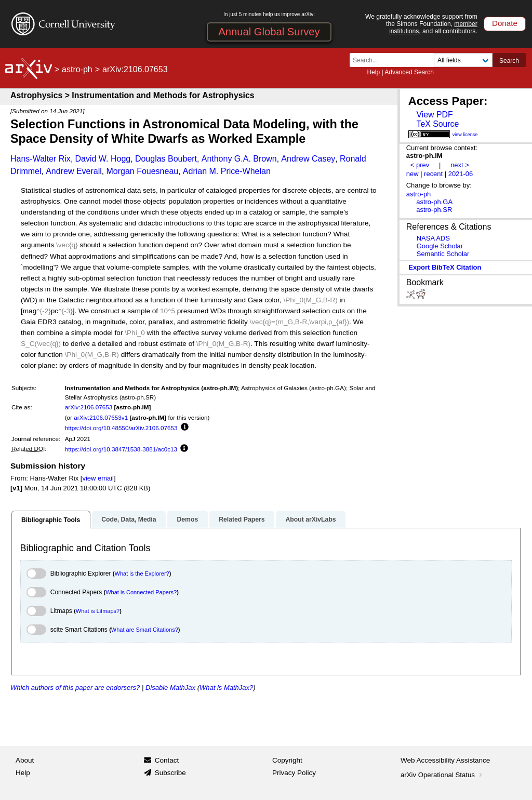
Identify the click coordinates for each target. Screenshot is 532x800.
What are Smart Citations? (145, 630)
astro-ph (77, 69)
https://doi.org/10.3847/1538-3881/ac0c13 (121, 449)
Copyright (287, 760)
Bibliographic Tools (51, 520)
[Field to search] (463, 60)
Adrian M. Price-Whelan (227, 171)
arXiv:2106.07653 (89, 407)
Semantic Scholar (443, 254)
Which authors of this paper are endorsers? (75, 688)
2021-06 (461, 174)
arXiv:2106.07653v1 (101, 417)
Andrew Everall (74, 171)
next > (460, 165)
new (413, 174)
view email (98, 478)
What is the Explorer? (142, 574)
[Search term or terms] (395, 60)
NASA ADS (433, 238)
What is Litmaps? (98, 611)
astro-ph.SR (434, 210)
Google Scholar (440, 246)
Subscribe (170, 773)
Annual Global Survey (269, 32)
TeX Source (437, 124)
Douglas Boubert (166, 159)
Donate (505, 23)
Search (509, 61)
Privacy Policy (294, 773)
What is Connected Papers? (141, 592)
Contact (167, 760)
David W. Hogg (103, 159)
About (25, 760)
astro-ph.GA (434, 202)
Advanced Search (409, 72)
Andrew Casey (308, 159)
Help (373, 72)
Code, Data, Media (129, 519)
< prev (420, 165)
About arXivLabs (310, 519)
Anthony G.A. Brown (239, 159)
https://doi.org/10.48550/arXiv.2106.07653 (121, 428)
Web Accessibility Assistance (445, 760)
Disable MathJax (170, 688)
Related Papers (242, 519)
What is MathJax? (226, 688)
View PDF (434, 115)
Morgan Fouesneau (142, 171)
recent (433, 174)
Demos (187, 519)
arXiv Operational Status (442, 775)
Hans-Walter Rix (41, 159)
